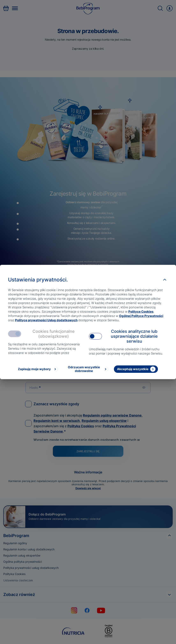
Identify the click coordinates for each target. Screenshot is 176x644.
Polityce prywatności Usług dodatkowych (46, 320)
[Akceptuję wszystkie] (136, 369)
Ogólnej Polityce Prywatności (141, 316)
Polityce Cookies (141, 312)
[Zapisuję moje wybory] (38, 369)
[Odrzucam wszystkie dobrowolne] (87, 369)
